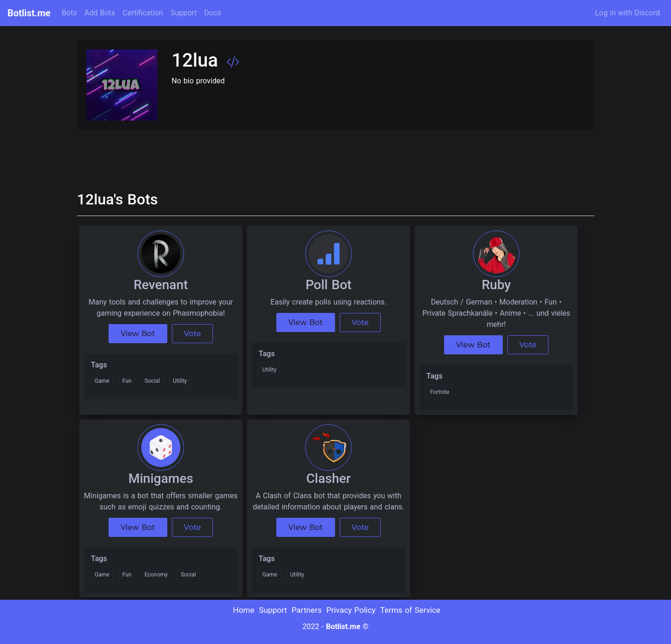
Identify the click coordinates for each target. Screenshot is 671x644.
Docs (212, 13)
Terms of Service (410, 610)
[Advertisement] (246, 156)
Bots (69, 13)
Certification (143, 13)
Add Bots (100, 13)
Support (184, 13)
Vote (193, 334)
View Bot (138, 334)
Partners (307, 610)
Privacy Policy (351, 610)
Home (244, 610)
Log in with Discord (627, 13)
